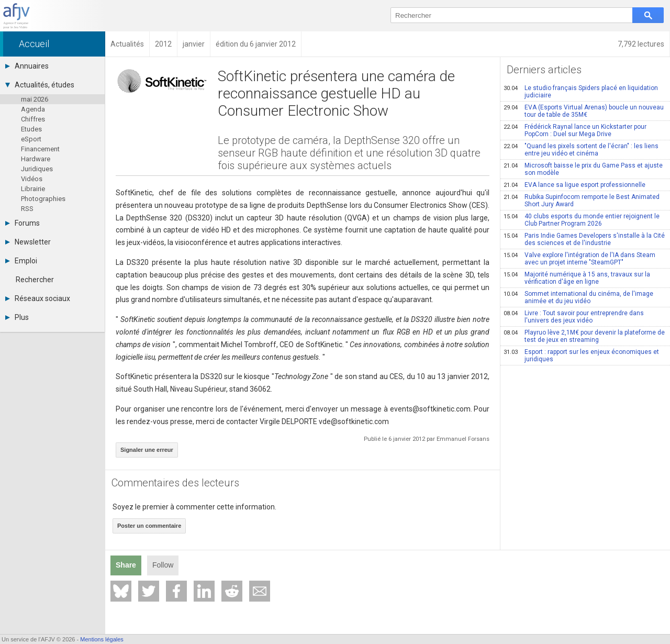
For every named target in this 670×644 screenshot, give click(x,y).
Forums (23, 223)
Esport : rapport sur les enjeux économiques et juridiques (581, 356)
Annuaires (27, 66)
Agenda (33, 109)
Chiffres (33, 119)
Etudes (31, 129)
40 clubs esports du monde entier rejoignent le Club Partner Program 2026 (582, 220)
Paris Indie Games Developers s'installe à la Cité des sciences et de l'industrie (584, 239)
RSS (27, 209)
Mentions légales (102, 639)
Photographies (43, 199)
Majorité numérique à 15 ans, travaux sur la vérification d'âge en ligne (577, 278)
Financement (40, 149)
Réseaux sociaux (38, 298)
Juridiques (37, 169)
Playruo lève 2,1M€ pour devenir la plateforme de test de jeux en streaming (584, 336)
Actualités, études (40, 85)
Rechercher (35, 280)
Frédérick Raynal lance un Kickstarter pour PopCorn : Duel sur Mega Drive (575, 130)
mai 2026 (35, 99)
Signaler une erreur (147, 450)
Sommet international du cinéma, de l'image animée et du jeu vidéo (578, 297)
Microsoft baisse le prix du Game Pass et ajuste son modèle (583, 169)
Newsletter (28, 242)
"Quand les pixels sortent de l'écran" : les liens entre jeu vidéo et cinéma (581, 150)
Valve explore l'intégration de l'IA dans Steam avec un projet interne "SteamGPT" (579, 259)
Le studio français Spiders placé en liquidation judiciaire (581, 92)
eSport (31, 139)
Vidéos (32, 179)
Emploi (21, 261)
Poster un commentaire (149, 526)
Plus (17, 317)
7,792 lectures (641, 44)
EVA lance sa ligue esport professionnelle (574, 185)
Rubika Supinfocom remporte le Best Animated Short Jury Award (582, 201)
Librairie (33, 189)
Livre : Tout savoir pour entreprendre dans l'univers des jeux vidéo (574, 317)
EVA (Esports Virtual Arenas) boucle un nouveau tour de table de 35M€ (584, 111)
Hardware (36, 159)
